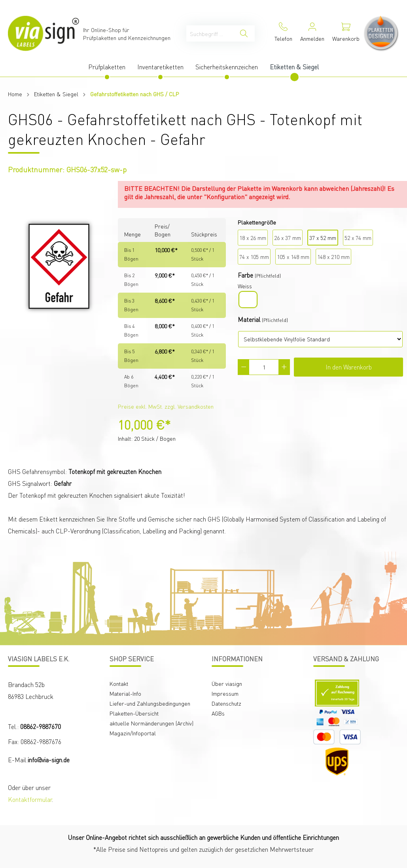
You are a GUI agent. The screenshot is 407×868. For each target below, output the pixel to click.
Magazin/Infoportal (133, 733)
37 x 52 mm (323, 238)
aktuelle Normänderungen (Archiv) (151, 723)
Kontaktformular (30, 799)
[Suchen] (244, 33)
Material (249, 319)
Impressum (225, 693)
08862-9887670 (41, 726)
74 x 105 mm (254, 257)
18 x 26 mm (253, 238)
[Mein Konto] (312, 33)
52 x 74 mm (358, 238)
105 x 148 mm (293, 257)
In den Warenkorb (349, 367)
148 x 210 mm (333, 257)
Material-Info (125, 693)
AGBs (218, 713)
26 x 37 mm (288, 238)
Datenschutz (226, 703)
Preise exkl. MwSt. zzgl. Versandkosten (166, 406)
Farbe (245, 275)
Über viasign (227, 683)
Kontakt (119, 683)
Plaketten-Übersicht (134, 713)
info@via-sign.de (49, 760)
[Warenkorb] (346, 33)
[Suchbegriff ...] (210, 33)
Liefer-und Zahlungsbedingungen (150, 703)
